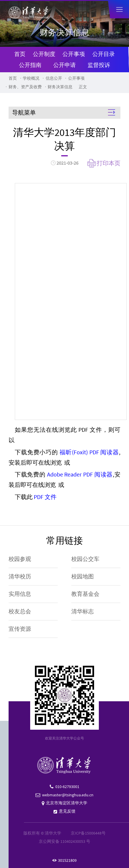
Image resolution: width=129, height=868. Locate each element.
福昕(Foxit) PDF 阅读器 (89, 452)
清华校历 (20, 576)
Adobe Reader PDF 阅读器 (80, 474)
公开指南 (30, 65)
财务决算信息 (60, 87)
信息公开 (54, 78)
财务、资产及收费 (25, 87)
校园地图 (83, 576)
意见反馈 (67, 811)
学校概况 (31, 78)
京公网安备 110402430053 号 (64, 841)
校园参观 (20, 559)
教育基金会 (85, 594)
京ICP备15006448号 (88, 833)
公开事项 (74, 54)
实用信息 (20, 594)
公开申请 (64, 65)
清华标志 (83, 611)
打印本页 (109, 163)
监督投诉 (99, 65)
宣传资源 (20, 629)
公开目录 (104, 54)
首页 (20, 54)
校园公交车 (85, 559)
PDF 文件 (45, 497)
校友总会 (20, 611)
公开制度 (44, 54)
